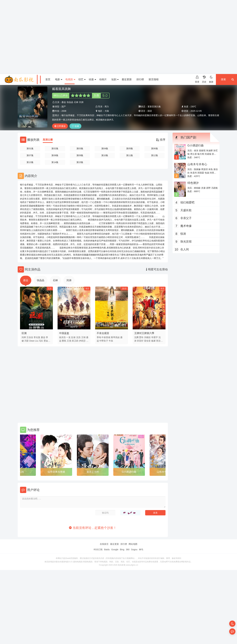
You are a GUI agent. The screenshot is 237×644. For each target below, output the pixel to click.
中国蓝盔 (64, 333)
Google (115, 549)
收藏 (75, 126)
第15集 (80, 162)
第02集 (55, 148)
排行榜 (140, 79)
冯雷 (26, 341)
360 (128, 549)
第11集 (130, 155)
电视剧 (70, 79)
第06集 (155, 148)
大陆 (107, 111)
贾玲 (141, 337)
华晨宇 (155, 337)
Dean (32, 341)
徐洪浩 (62, 337)
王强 (69, 341)
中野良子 (104, 341)
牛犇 (111, 341)
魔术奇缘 (186, 226)
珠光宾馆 (186, 242)
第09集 (80, 155)
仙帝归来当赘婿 (56, 472)
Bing (122, 549)
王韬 (83, 337)
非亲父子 (186, 218)
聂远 (64, 102)
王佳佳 (30, 337)
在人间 (20, 472)
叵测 (24, 333)
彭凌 (73, 337)
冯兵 (41, 341)
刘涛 (81, 102)
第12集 (155, 155)
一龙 (68, 337)
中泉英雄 (106, 337)
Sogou (134, 549)
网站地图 (133, 544)
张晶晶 (70, 102)
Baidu (107, 549)
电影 (59, 79)
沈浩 (78, 337)
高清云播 (48, 140)
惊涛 (183, 234)
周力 (107, 107)
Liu (37, 341)
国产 (64, 107)
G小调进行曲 (129, 472)
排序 (161, 140)
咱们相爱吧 (187, 202)
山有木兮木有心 (197, 164)
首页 (48, 79)
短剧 (115, 79)
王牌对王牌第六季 (144, 333)
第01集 (30, 148)
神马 (141, 549)
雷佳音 (147, 341)
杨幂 (153, 341)
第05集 (130, 148)
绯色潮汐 (193, 183)
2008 (64, 111)
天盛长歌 (186, 210)
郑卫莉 (75, 341)
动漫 (92, 79)
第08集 (55, 155)
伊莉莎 (82, 341)
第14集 (55, 162)
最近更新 (127, 79)
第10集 (105, 155)
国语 (150, 111)
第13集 (30, 162)
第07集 (30, 155)
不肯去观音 (103, 333)
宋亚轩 (140, 341)
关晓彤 (147, 337)
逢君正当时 (93, 472)
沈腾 (136, 337)
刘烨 (24, 337)
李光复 (37, 337)
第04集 (105, 148)
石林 (76, 102)
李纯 (99, 337)
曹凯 (64, 341)
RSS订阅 (98, 549)
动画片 (103, 79)
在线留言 (104, 544)
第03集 (80, 148)
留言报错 (154, 79)
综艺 (82, 79)
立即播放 (60, 126)
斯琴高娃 (115, 337)
